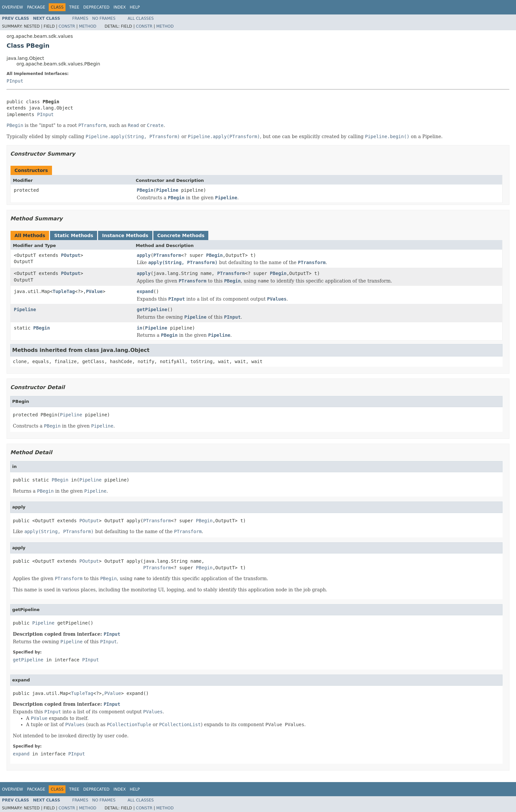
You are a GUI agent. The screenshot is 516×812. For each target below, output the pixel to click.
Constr (67, 26)
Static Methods (74, 235)
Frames (80, 18)
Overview (13, 7)
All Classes (141, 18)
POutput (71, 255)
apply (144, 255)
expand (145, 291)
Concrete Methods (181, 235)
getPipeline (152, 309)
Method (88, 26)
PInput (15, 81)
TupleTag (64, 291)
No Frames (104, 18)
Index (120, 7)
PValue (94, 291)
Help (135, 7)
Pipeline (167, 190)
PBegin (145, 190)
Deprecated (96, 7)
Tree (74, 7)
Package (36, 7)
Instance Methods (125, 235)
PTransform (167, 255)
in (140, 328)
